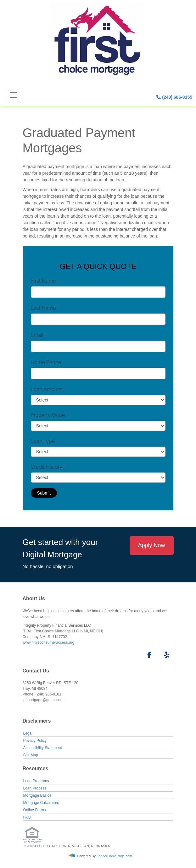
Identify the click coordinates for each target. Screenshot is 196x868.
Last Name (45, 308)
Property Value (49, 415)
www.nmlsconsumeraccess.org (49, 642)
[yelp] (165, 656)
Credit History (48, 467)
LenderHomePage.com (114, 856)
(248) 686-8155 (174, 97)
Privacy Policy (35, 741)
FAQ (27, 817)
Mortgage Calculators (41, 803)
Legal (28, 733)
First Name (45, 281)
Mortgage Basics (37, 795)
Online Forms (35, 810)
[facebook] (147, 656)
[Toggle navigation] (14, 95)
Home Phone (48, 362)
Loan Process (35, 788)
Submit (44, 493)
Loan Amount (48, 389)
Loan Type (44, 441)
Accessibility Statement (43, 748)
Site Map (31, 755)
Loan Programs (36, 781)
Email (39, 335)
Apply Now (151, 545)
